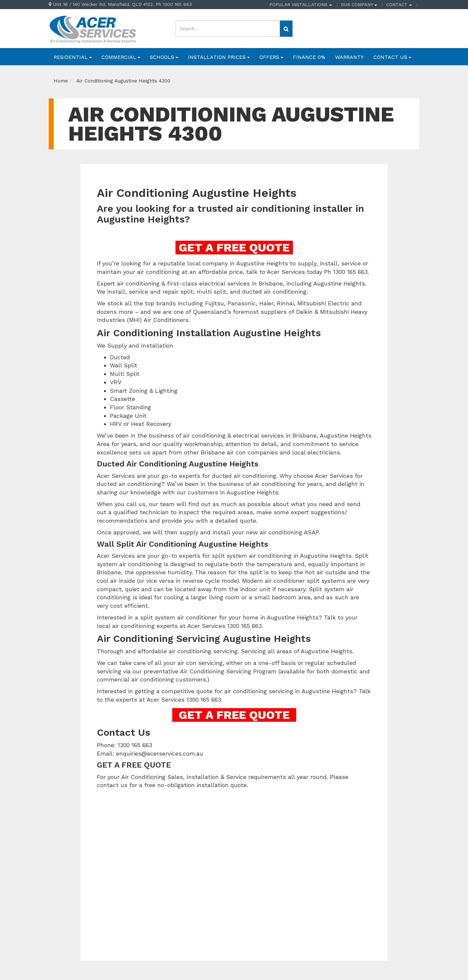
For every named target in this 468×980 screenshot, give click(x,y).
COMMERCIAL (121, 57)
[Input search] (228, 29)
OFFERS (271, 57)
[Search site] (286, 29)
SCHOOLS (164, 57)
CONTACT (399, 5)
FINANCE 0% (309, 57)
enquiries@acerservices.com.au (160, 753)
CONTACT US (392, 57)
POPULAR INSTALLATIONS (301, 5)
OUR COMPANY (359, 5)
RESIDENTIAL (73, 57)
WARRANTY (349, 57)
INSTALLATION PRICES (219, 57)
